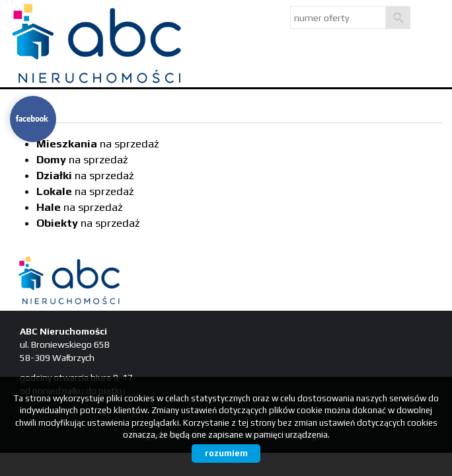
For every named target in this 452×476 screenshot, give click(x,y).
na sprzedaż (98, 143)
